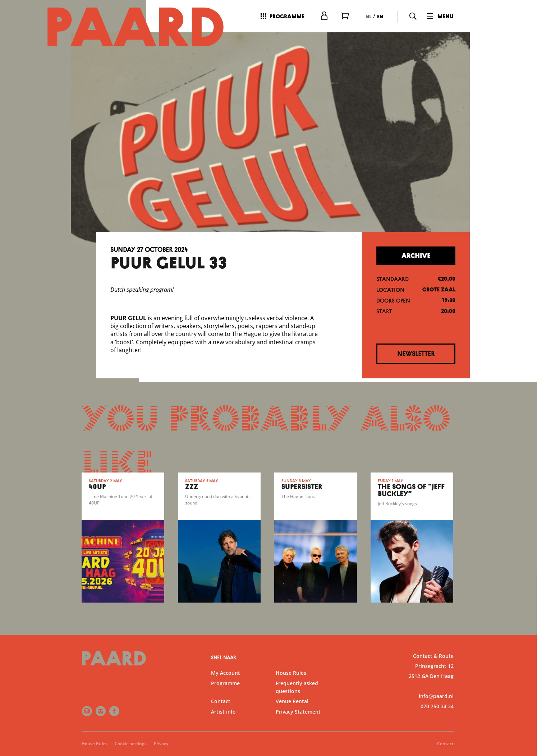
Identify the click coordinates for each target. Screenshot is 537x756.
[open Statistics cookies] (525, 674)
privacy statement (447, 628)
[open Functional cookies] (525, 653)
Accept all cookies (476, 722)
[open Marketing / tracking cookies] (525, 696)
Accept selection (476, 743)
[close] (526, 586)
